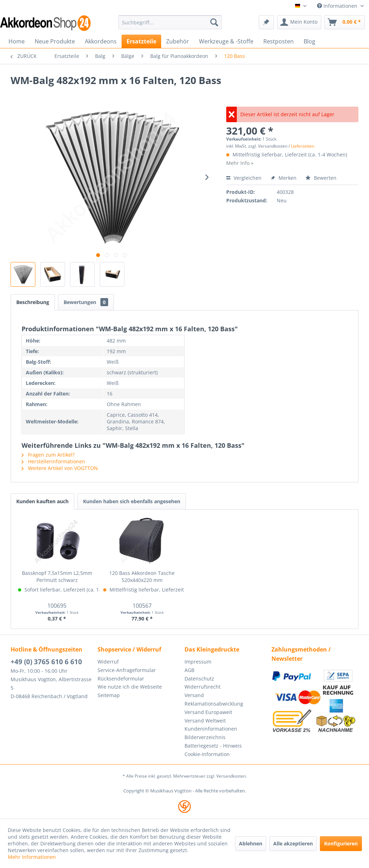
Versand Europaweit (208, 712)
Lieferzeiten (303, 146)
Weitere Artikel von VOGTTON (60, 468)
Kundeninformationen (211, 729)
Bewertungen (86, 302)
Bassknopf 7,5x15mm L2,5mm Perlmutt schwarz (57, 576)
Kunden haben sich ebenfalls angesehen (132, 501)
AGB (189, 670)
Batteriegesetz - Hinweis (213, 746)
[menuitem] (170, 22)
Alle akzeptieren (293, 843)
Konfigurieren (341, 843)
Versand (194, 695)
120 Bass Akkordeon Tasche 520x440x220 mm (142, 576)
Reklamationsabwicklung (214, 704)
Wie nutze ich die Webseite (130, 687)
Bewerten (321, 178)
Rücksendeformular (121, 679)
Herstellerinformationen (53, 461)
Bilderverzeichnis (205, 737)
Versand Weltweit (205, 721)
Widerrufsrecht (203, 687)
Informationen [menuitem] (338, 6)
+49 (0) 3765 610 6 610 (46, 662)
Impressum (198, 662)
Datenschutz (199, 679)
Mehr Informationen (32, 857)
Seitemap (109, 695)
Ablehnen (251, 843)
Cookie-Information (207, 754)
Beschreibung (33, 302)
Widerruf (108, 662)
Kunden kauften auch (42, 501)
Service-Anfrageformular (127, 670)
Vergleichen (244, 178)
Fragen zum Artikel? (48, 455)
